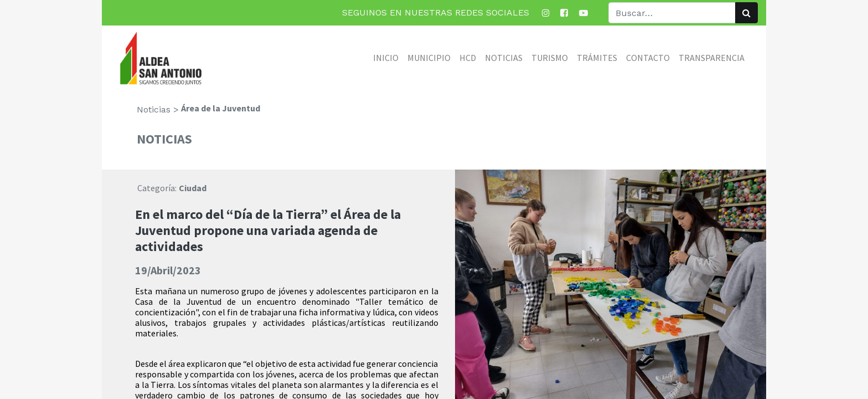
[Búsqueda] (746, 13)
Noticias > (158, 109)
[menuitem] (386, 58)
